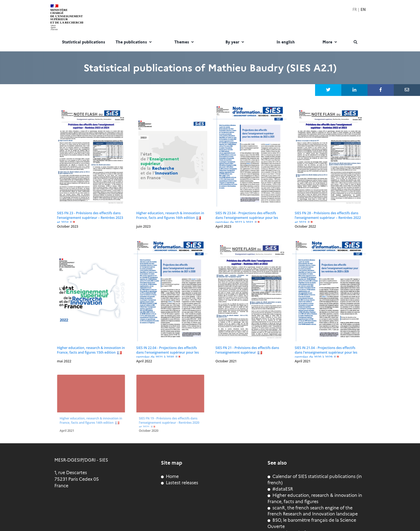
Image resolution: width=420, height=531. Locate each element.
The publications (134, 42)
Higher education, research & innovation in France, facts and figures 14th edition (90, 418)
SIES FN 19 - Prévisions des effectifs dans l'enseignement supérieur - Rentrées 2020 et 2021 (169, 420)
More (330, 42)
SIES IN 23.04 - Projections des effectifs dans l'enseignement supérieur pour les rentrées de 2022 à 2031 (247, 218)
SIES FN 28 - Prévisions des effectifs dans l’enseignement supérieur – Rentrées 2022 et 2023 (328, 218)
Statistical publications (84, 42)
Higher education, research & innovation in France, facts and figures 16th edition (170, 215)
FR (355, 10)
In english (286, 42)
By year (235, 42)
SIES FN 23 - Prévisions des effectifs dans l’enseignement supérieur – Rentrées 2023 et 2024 (90, 218)
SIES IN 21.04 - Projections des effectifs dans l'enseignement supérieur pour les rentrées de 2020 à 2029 (326, 352)
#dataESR (280, 489)
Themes (185, 42)
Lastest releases (180, 483)
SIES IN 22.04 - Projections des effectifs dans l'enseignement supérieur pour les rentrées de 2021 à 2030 (168, 352)
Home (170, 476)
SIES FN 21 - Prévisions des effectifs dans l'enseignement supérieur (247, 350)
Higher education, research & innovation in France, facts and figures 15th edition (91, 350)
